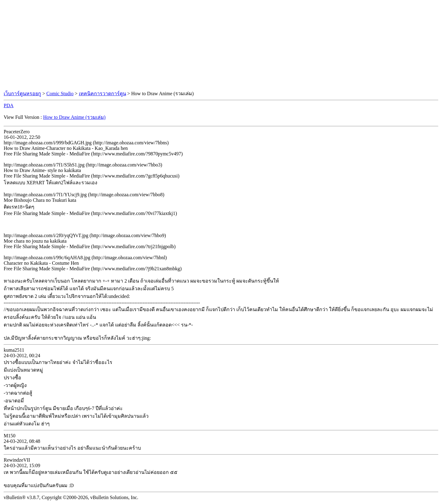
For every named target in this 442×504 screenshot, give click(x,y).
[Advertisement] (221, 45)
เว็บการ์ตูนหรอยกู (22, 94)
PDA (9, 105)
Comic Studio (60, 94)
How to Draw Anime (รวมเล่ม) (74, 117)
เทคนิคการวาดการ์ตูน (103, 94)
